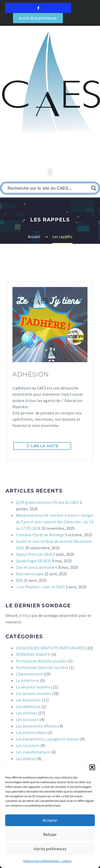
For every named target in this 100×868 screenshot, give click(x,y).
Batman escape (30, 574)
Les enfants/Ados (31, 732)
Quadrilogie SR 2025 (34, 561)
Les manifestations (33, 752)
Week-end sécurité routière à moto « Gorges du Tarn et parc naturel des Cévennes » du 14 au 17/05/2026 (55, 522)
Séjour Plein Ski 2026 (34, 554)
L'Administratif (29, 674)
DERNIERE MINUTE (33, 654)
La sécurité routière (33, 687)
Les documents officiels (36, 726)
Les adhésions (28, 706)
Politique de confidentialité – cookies (47, 861)
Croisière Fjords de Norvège (40, 535)
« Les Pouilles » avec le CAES (40, 587)
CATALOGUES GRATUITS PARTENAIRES (50, 648)
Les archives (26, 713)
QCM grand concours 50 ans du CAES (47, 502)
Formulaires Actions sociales (41, 661)
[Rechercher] (50, 188)
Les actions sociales (33, 693)
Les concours (27, 719)
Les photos (26, 758)
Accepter (50, 820)
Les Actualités (28, 700)
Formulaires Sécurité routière (42, 667)
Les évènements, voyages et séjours (47, 739)
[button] (92, 767)
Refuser (50, 835)
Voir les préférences (50, 849)
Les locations (28, 745)
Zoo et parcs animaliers (37, 567)
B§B (19, 580)
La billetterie (28, 680)
